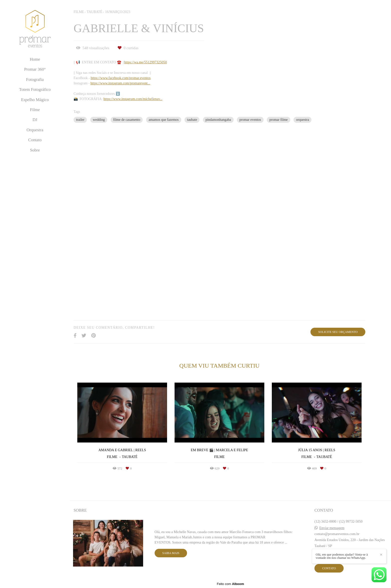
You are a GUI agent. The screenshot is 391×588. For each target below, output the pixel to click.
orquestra (302, 120)
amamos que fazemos (164, 120)
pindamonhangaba (218, 120)
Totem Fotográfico (35, 89)
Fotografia (35, 79)
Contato (35, 140)
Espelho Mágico (35, 100)
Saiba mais (171, 553)
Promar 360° (35, 69)
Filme (35, 110)
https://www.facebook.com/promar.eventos (121, 78)
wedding (99, 120)
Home (35, 59)
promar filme (278, 120)
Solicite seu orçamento (338, 332)
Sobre (35, 150)
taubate (192, 120)
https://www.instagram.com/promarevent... (120, 83)
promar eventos (250, 120)
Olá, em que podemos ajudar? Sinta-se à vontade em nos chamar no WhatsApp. (342, 556)
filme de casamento (127, 120)
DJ (35, 120)
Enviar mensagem (332, 528)
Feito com (230, 584)
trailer (80, 120)
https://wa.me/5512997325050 (146, 62)
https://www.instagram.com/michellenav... (133, 99)
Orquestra (35, 130)
